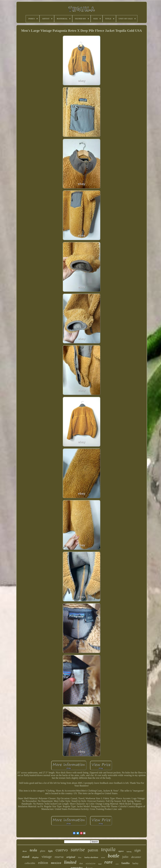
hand (100, 864)
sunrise (78, 850)
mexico (56, 863)
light (50, 851)
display (35, 857)
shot (81, 863)
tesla (33, 850)
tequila (108, 849)
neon (103, 857)
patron (93, 850)
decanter (136, 857)
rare (109, 862)
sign (138, 850)
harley (135, 863)
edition (43, 863)
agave (121, 851)
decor (25, 851)
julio (125, 857)
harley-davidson (91, 857)
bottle (114, 856)
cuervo (62, 850)
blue (80, 857)
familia (126, 863)
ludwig (129, 852)
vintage (47, 857)
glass (43, 851)
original (71, 857)
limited (70, 862)
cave (117, 864)
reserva (59, 857)
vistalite (91, 864)
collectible (30, 863)
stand (26, 857)
